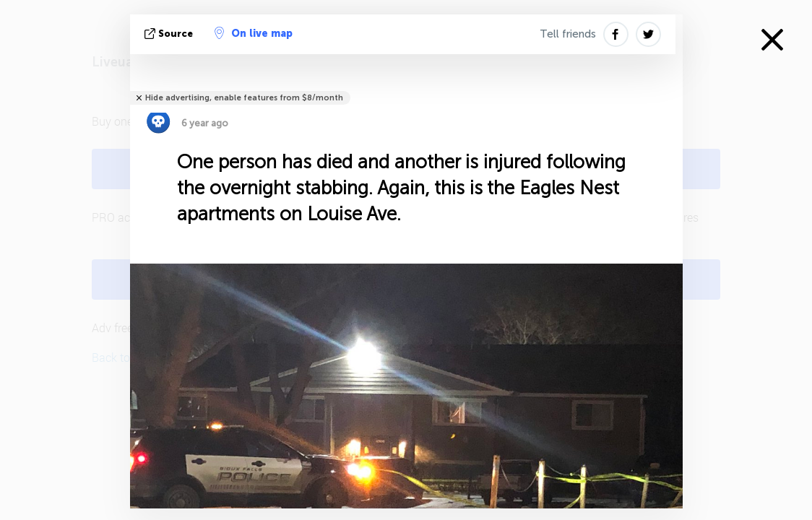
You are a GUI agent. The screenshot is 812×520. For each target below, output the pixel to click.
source (170, 34)
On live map (254, 33)
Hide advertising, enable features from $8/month (244, 98)
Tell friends (568, 34)
